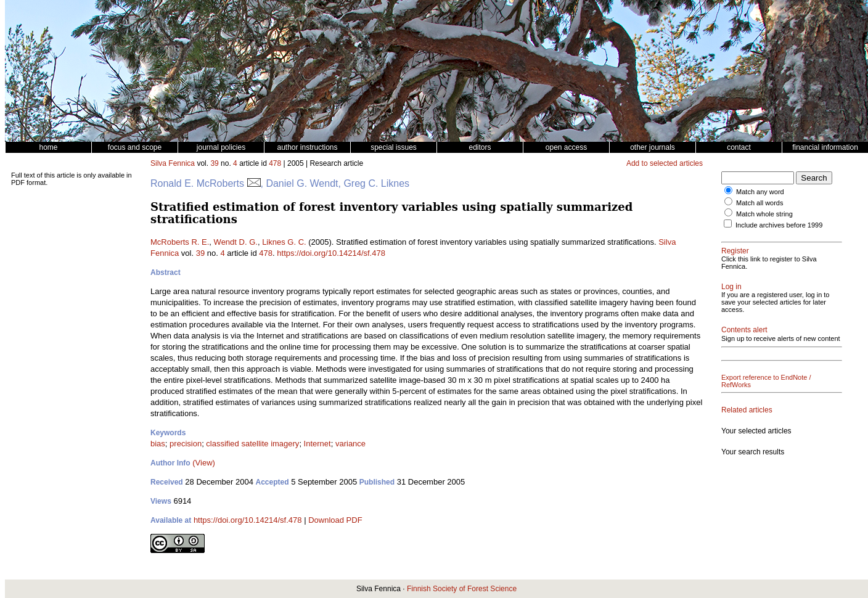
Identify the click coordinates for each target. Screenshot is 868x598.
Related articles (747, 410)
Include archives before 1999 (779, 225)
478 (275, 163)
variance (350, 444)
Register (735, 251)
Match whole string (764, 214)
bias (158, 444)
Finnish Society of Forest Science (462, 589)
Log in (731, 287)
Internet (317, 444)
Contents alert (744, 330)
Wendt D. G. (236, 242)
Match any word (760, 192)
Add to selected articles (665, 163)
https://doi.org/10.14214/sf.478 (331, 253)
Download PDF (335, 520)
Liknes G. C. (284, 242)
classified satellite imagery (252, 444)
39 (214, 163)
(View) (204, 463)
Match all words (759, 203)
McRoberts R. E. (180, 242)
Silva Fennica (173, 163)
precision (186, 444)
